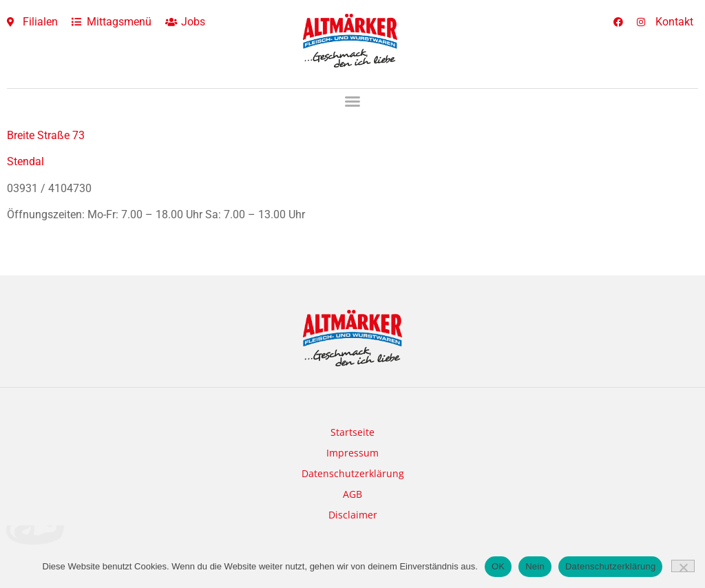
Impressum (352, 453)
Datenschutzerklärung (353, 473)
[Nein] (683, 566)
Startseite (352, 432)
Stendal (25, 161)
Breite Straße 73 (46, 135)
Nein (535, 566)
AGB (352, 494)
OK (498, 566)
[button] (352, 101)
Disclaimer (353, 515)
